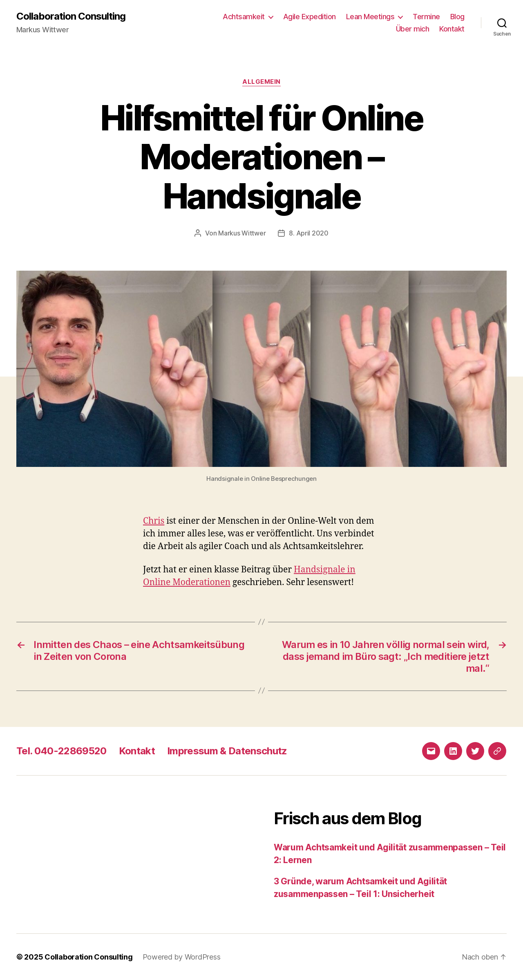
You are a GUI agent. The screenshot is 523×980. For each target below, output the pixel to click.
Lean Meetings (370, 17)
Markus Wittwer (242, 233)
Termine (426, 17)
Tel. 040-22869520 (61, 751)
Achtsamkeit (244, 17)
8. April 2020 (309, 233)
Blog (457, 17)
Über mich (413, 29)
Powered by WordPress (182, 957)
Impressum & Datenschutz (227, 751)
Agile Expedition (310, 17)
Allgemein (261, 82)
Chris (154, 521)
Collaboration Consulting (71, 16)
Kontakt (452, 29)
